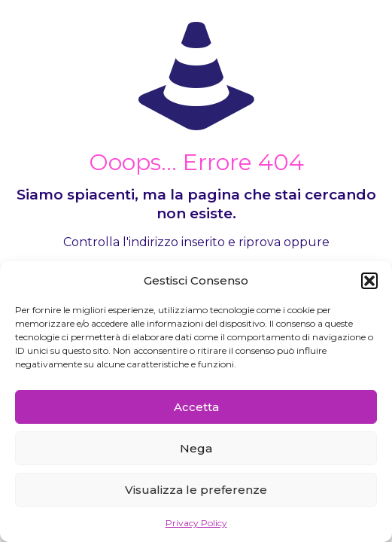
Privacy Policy (196, 523)
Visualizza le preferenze (196, 490)
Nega (196, 448)
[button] (369, 281)
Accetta (196, 407)
